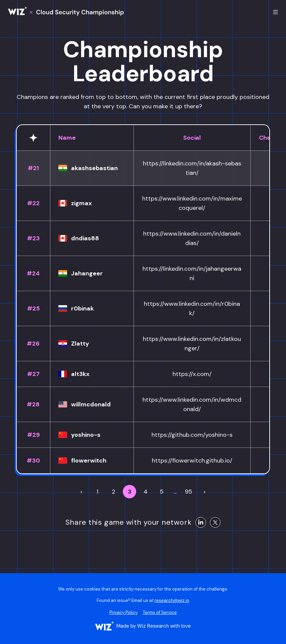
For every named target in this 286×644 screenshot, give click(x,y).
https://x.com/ (192, 374)
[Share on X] (215, 522)
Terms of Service (160, 612)
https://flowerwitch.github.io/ (192, 461)
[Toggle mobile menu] (275, 12)
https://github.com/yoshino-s (192, 435)
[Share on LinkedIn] (201, 522)
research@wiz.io (172, 600)
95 (189, 492)
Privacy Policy (123, 612)
